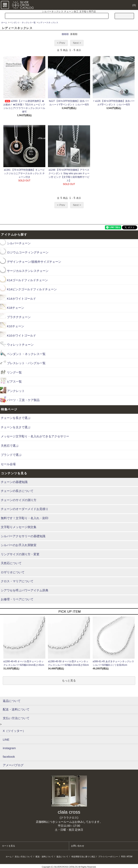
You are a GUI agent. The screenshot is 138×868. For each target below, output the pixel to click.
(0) (132, 5)
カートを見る (9, 846)
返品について (62, 857)
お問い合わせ (78, 846)
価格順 (65, 34)
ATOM (129, 857)
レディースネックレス (48, 23)
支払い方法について (24, 857)
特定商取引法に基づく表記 (83, 857)
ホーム (4, 23)
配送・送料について (45, 857)
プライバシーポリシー (108, 857)
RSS (123, 857)
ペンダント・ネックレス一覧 (23, 23)
